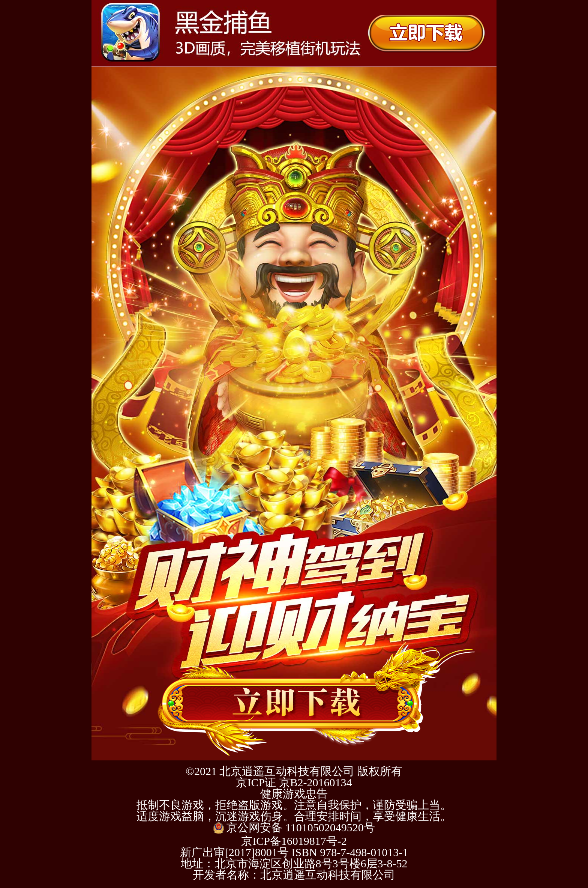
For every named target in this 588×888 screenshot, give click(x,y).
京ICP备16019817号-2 (294, 841)
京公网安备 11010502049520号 (294, 827)
